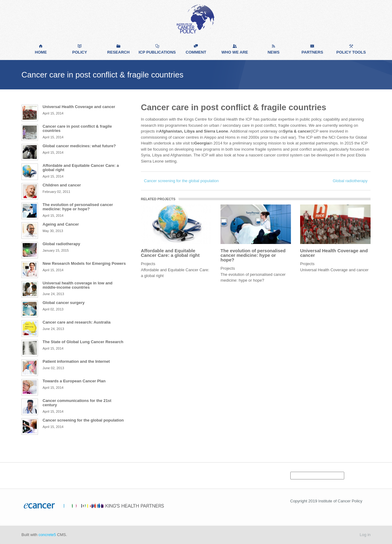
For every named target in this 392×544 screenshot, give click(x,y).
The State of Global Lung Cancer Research (83, 342)
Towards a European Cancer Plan (74, 381)
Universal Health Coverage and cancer (334, 253)
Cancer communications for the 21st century (77, 403)
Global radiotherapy (350, 181)
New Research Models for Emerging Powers (84, 263)
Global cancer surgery (64, 303)
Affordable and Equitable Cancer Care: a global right (170, 253)
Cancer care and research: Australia (77, 322)
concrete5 (47, 535)
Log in (365, 535)
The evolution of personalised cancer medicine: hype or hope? (253, 255)
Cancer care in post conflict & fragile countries (77, 128)
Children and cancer (62, 185)
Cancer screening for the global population (181, 181)
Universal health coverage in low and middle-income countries (77, 285)
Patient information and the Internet (76, 361)
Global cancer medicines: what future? (79, 146)
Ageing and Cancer (61, 224)
